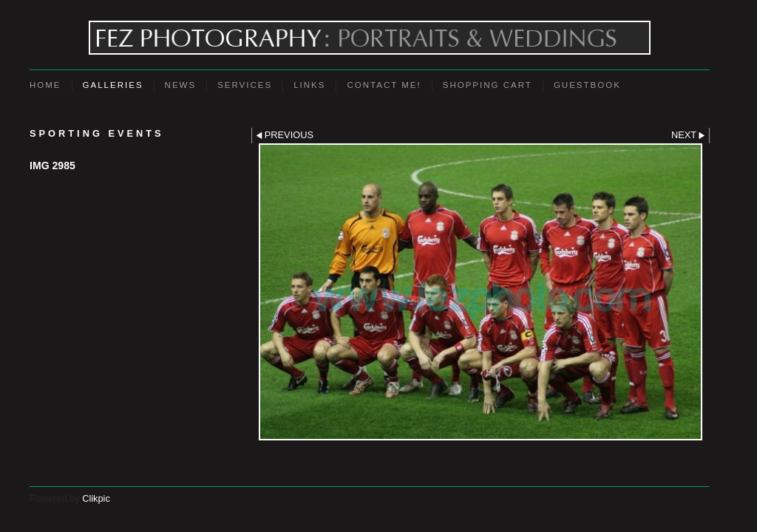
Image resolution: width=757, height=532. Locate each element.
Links (309, 85)
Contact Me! (384, 85)
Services (245, 85)
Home (45, 85)
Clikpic (96, 498)
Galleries (113, 85)
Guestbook (587, 85)
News (181, 85)
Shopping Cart (488, 85)
